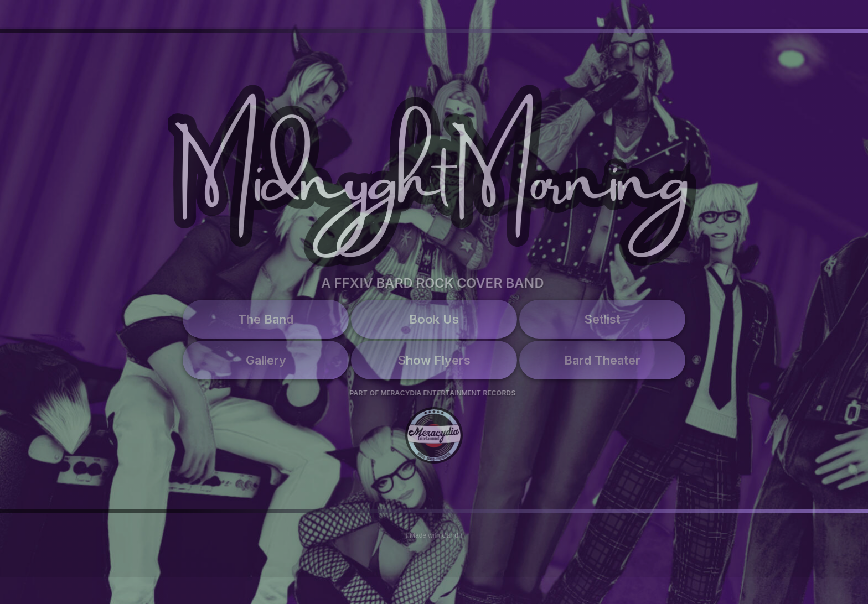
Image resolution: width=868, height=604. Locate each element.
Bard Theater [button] (602, 360)
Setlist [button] (602, 319)
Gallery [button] (266, 360)
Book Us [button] (434, 319)
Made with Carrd (434, 535)
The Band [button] (266, 319)
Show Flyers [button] (434, 360)
